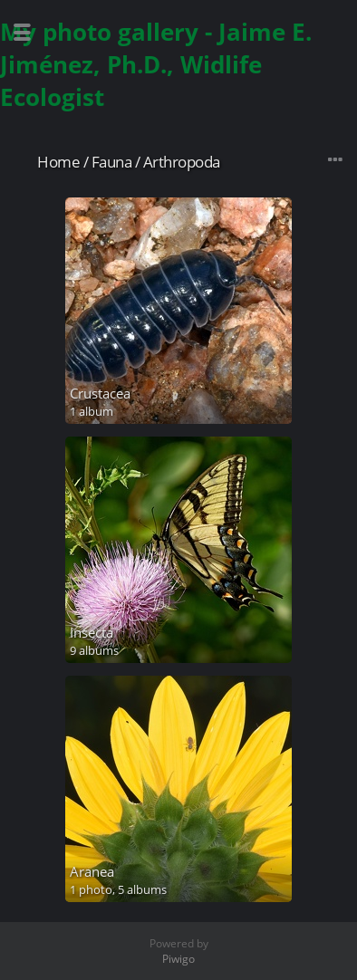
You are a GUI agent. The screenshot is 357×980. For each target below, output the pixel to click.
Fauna (112, 162)
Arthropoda (182, 162)
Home (58, 162)
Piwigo (178, 959)
